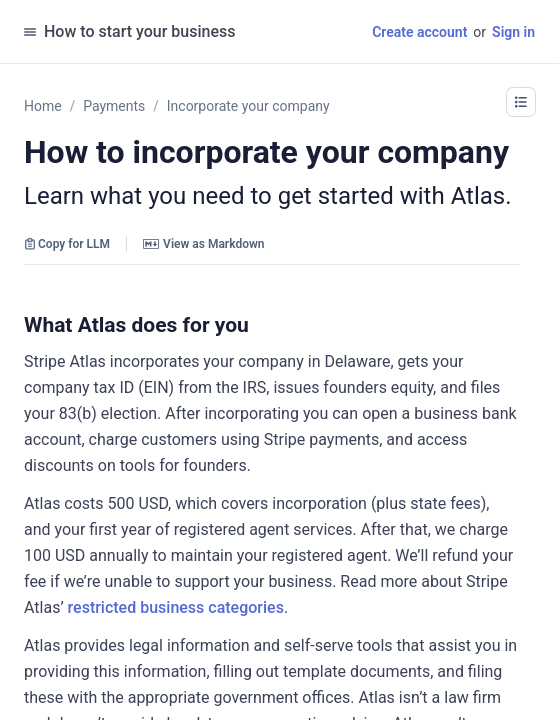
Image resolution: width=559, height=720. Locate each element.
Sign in (513, 32)
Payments (114, 106)
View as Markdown (203, 244)
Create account (419, 32)
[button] (521, 102)
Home (43, 106)
